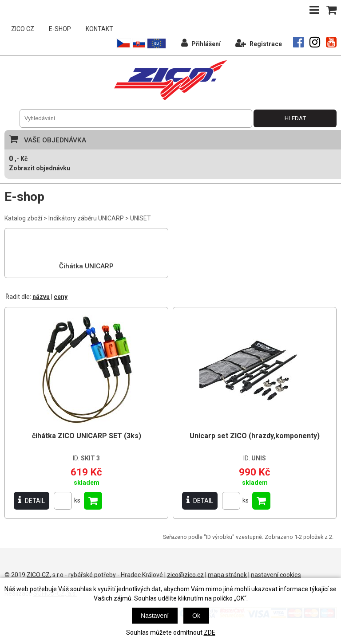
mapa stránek (227, 575)
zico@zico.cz (185, 575)
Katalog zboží (23, 218)
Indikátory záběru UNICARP (86, 218)
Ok (196, 616)
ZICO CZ (23, 29)
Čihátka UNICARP (86, 266)
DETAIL (32, 501)
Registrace (259, 43)
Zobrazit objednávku (40, 168)
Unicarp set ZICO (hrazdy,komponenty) (255, 436)
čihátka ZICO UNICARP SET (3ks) (87, 436)
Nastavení (155, 616)
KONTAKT (99, 29)
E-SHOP (60, 29)
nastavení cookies (276, 575)
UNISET (141, 218)
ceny (61, 297)
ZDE (210, 632)
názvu (41, 297)
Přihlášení (201, 43)
